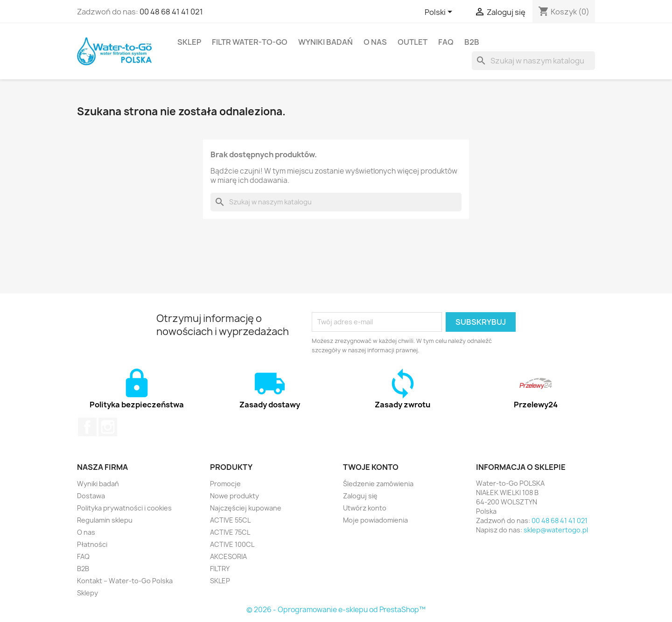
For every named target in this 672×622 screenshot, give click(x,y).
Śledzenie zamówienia (378, 484)
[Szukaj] (533, 61)
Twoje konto (371, 467)
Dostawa (91, 496)
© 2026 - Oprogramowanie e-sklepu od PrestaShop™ (336, 610)
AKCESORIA (228, 556)
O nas (375, 42)
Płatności (92, 544)
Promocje (225, 484)
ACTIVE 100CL (232, 544)
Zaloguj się (360, 496)
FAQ (446, 42)
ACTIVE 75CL (230, 532)
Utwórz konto (365, 508)
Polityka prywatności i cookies (124, 508)
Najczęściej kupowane (246, 508)
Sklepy (87, 593)
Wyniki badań (325, 42)
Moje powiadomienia (375, 520)
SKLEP (189, 42)
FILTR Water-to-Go (250, 42)
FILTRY (220, 569)
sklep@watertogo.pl (556, 530)
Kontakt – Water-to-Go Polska (125, 581)
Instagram (108, 427)
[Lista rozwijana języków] (440, 13)
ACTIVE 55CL (230, 520)
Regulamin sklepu (105, 520)
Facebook (87, 427)
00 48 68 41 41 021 (171, 12)
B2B (472, 42)
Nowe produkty (234, 496)
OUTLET (413, 42)
